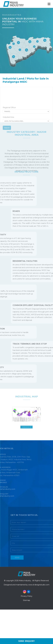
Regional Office (9, 115)
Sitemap (26, 600)
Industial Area (8, 124)
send (21, 558)
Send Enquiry (27, 641)
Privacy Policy (26, 596)
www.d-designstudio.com (39, 585)
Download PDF (26, 424)
